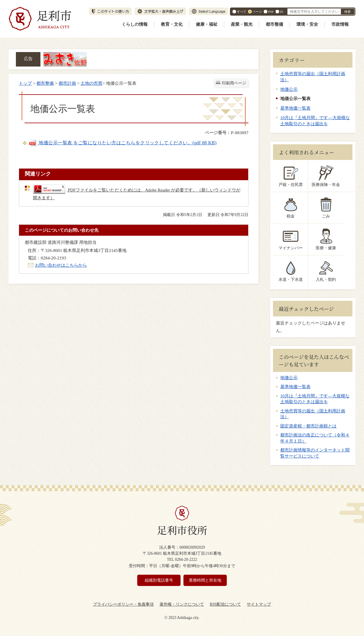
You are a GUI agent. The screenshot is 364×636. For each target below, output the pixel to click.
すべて (242, 12)
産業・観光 (242, 24)
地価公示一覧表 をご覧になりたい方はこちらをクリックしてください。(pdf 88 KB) (123, 143)
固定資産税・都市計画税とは (308, 426)
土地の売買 (91, 83)
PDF (271, 12)
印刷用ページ (234, 83)
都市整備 (274, 24)
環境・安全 (307, 24)
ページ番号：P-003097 (227, 133)
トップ (25, 83)
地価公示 (289, 89)
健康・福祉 (207, 24)
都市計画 (67, 83)
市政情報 (340, 24)
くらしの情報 (135, 24)
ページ (257, 12)
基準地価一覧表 (295, 108)
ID (282, 12)
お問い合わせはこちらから (61, 265)
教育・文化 (172, 24)
